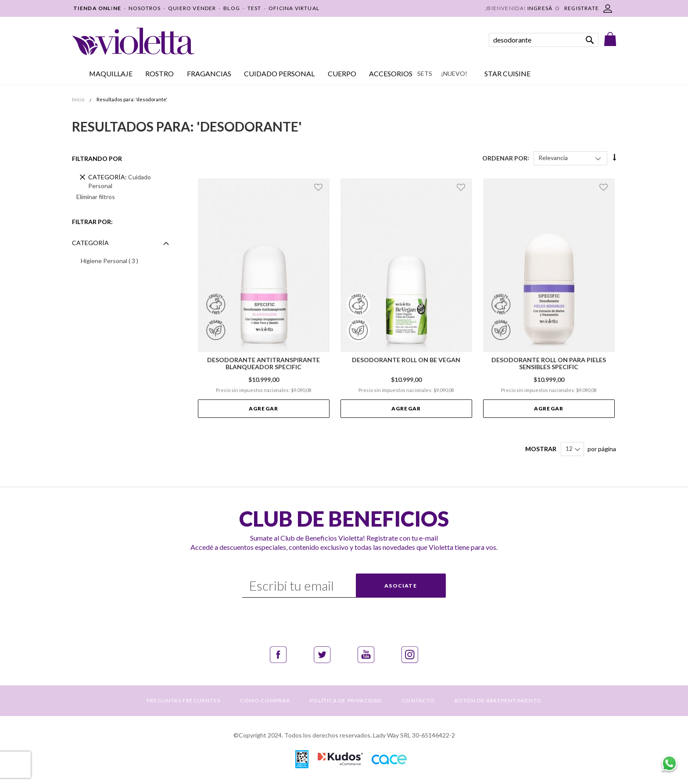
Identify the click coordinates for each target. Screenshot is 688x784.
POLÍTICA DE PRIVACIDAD (346, 700)
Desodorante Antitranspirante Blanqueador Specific (263, 363)
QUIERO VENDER (192, 8)
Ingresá (540, 8)
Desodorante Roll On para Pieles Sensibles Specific (549, 363)
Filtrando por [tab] (97, 159)
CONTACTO (418, 700)
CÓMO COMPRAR (265, 700)
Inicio (79, 99)
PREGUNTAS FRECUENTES (183, 700)
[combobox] (544, 40)
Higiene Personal (123, 260)
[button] (320, 187)
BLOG (232, 8)
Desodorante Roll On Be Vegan (406, 360)
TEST (254, 8)
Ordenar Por (505, 158)
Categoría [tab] (90, 243)
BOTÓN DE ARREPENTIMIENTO (498, 700)
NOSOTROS (145, 8)
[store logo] (133, 41)
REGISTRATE (582, 8)
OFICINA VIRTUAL (294, 8)
